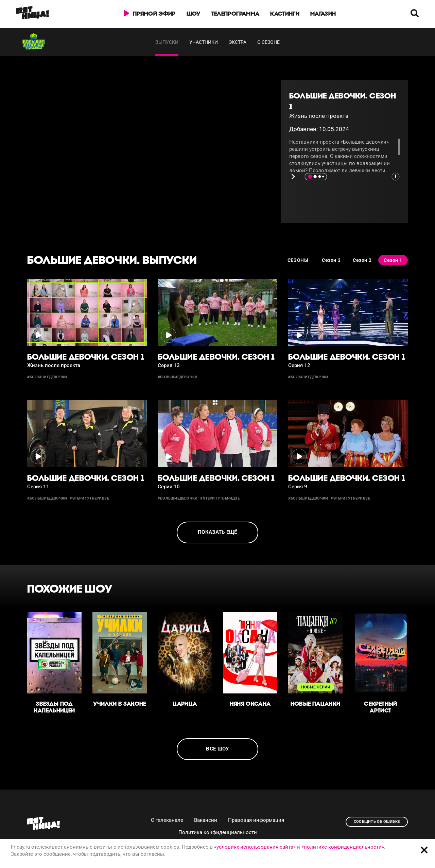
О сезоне (268, 42)
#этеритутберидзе (89, 498)
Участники (204, 42)
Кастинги (285, 14)
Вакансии (206, 820)
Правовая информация (256, 820)
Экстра (238, 42)
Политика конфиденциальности (218, 832)
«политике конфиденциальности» (343, 847)
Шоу (194, 14)
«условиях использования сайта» (255, 847)
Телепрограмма (235, 14)
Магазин (323, 14)
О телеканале (167, 820)
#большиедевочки (47, 377)
